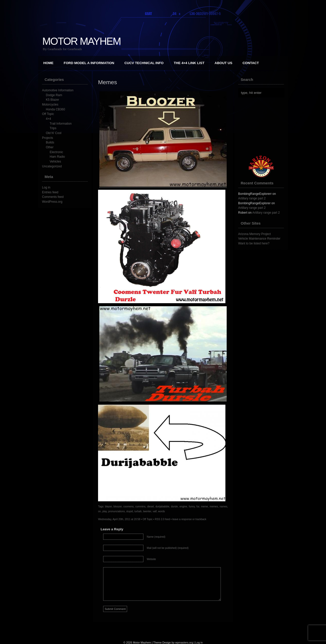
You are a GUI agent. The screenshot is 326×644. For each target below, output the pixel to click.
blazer (109, 507)
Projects (47, 138)
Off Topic (48, 114)
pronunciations (117, 511)
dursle (174, 507)
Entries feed (50, 192)
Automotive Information (58, 90)
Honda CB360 (55, 109)
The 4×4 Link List (189, 63)
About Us (224, 63)
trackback (201, 519)
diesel (151, 507)
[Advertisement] (264, 126)
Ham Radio (57, 157)
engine (183, 507)
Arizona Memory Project (254, 234)
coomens (128, 507)
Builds (50, 142)
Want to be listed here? (254, 243)
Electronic (56, 152)
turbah (138, 511)
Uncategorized (52, 166)
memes (214, 507)
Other (50, 147)
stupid (130, 511)
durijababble (162, 507)
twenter (147, 511)
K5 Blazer (52, 100)
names (223, 507)
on (99, 511)
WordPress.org (52, 202)
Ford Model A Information (89, 63)
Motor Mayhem (81, 41)
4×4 (48, 119)
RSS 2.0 (160, 519)
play (105, 511)
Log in (46, 187)
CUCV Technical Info (144, 63)
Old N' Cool (54, 133)
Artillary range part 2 (252, 198)
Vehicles (55, 162)
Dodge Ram (54, 95)
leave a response (182, 519)
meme (205, 507)
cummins (140, 507)
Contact (251, 63)
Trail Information (61, 124)
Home (48, 63)
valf (155, 511)
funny (192, 507)
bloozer (118, 507)
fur (198, 507)
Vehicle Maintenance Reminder (259, 239)
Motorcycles (50, 105)
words (162, 511)
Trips (53, 128)
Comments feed (53, 197)
